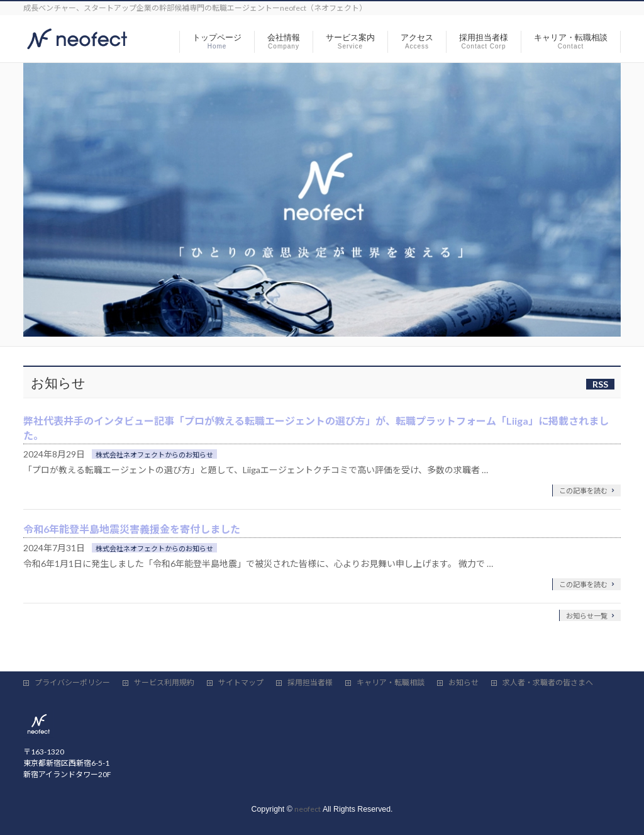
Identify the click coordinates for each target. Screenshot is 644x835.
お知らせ (464, 682)
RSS (600, 384)
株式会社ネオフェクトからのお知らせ (154, 455)
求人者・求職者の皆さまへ (548, 682)
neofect (308, 809)
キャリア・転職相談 (391, 682)
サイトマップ (241, 682)
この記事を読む (583, 490)
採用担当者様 (310, 682)
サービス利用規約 (164, 682)
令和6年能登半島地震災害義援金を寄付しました (132, 529)
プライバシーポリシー (72, 682)
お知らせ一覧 (587, 616)
